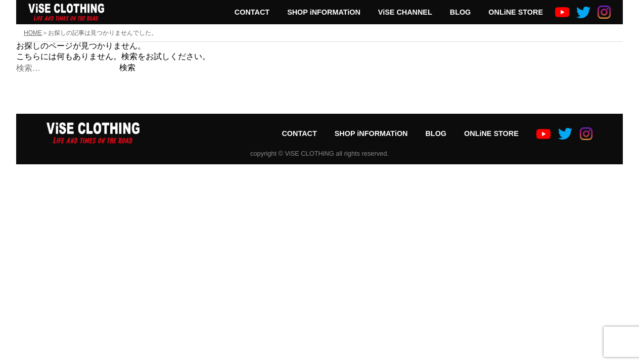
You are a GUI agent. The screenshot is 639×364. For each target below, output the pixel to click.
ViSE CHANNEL (405, 12)
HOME (33, 33)
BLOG (461, 12)
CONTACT (252, 12)
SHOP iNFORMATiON (324, 12)
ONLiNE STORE (516, 12)
